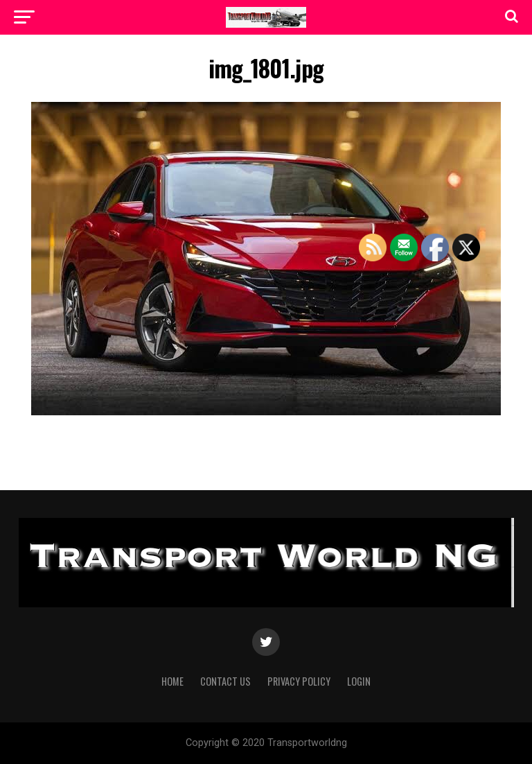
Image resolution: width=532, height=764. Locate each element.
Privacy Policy (299, 681)
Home (172, 681)
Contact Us (225, 681)
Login (359, 681)
